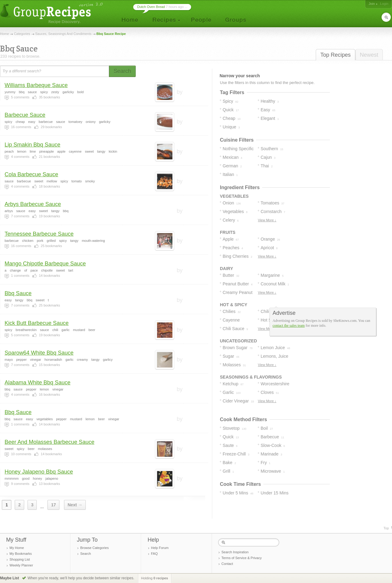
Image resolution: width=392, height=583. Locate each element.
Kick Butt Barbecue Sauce (37, 323)
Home (4, 34)
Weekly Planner (21, 565)
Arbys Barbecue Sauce (33, 204)
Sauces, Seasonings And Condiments (63, 34)
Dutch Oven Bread (151, 7)
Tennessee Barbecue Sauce (39, 234)
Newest (369, 55)
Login (384, 4)
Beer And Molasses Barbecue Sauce (49, 442)
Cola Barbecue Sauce (31, 174)
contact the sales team (289, 326)
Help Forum (160, 548)
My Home (17, 548)
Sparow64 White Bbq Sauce (39, 353)
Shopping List (20, 559)
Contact (227, 564)
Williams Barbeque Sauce (36, 85)
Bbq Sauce (18, 293)
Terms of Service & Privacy (241, 558)
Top (386, 528)
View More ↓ (267, 220)
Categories (22, 34)
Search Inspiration (235, 552)
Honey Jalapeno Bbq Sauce (39, 472)
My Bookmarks (21, 554)
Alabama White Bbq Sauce (38, 383)
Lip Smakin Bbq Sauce (32, 145)
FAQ (154, 554)
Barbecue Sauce (25, 115)
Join (372, 4)
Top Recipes (335, 55)
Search (86, 554)
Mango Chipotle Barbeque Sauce (45, 264)
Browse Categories (94, 548)
